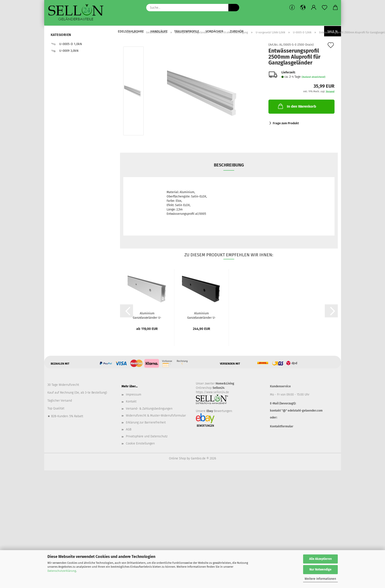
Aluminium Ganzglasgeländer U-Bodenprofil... (147, 315)
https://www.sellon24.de (212, 392)
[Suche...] (234, 8)
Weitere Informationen (320, 579)
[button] (303, 8)
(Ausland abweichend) (314, 77)
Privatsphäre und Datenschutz (147, 436)
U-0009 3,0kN (65, 51)
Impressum (134, 395)
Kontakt (131, 401)
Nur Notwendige (320, 569)
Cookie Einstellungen (140, 443)
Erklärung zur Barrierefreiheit (146, 422)
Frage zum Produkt (286, 123)
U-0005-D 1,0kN (66, 44)
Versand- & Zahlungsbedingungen (149, 409)
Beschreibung (229, 165)
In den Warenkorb (297, 106)
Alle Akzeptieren (320, 559)
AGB (129, 429)
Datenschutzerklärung (62, 571)
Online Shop (177, 458)
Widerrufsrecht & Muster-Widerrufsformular (156, 416)
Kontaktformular (282, 426)
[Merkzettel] (325, 8)
